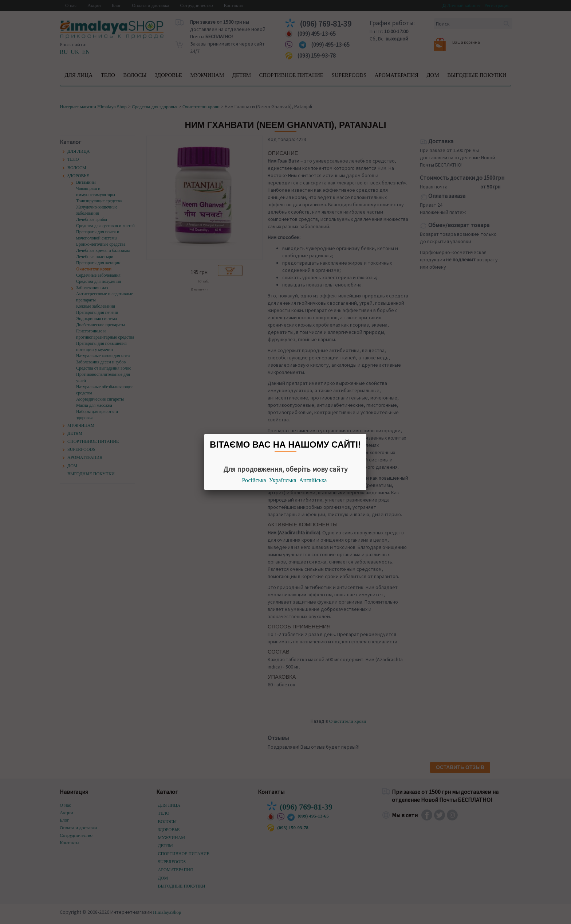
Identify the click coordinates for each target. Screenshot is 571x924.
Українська (283, 480)
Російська (254, 480)
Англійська (313, 480)
